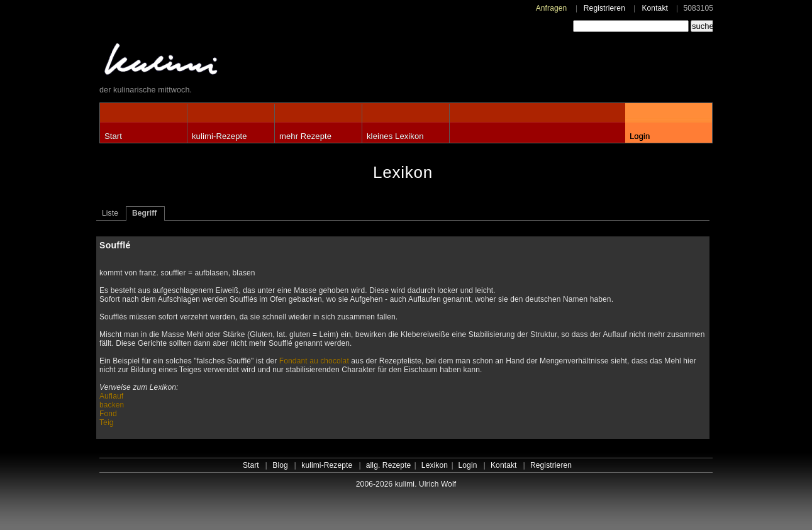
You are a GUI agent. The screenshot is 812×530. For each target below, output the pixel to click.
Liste (110, 213)
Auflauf (111, 396)
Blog (280, 465)
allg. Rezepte (389, 465)
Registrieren (604, 8)
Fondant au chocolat (314, 361)
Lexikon (435, 465)
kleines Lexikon (395, 136)
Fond (108, 414)
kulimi (219, 62)
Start (113, 136)
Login (640, 136)
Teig (107, 422)
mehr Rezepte (305, 136)
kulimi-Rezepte (220, 136)
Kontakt (655, 8)
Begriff (145, 213)
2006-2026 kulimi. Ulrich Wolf (406, 484)
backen (112, 405)
